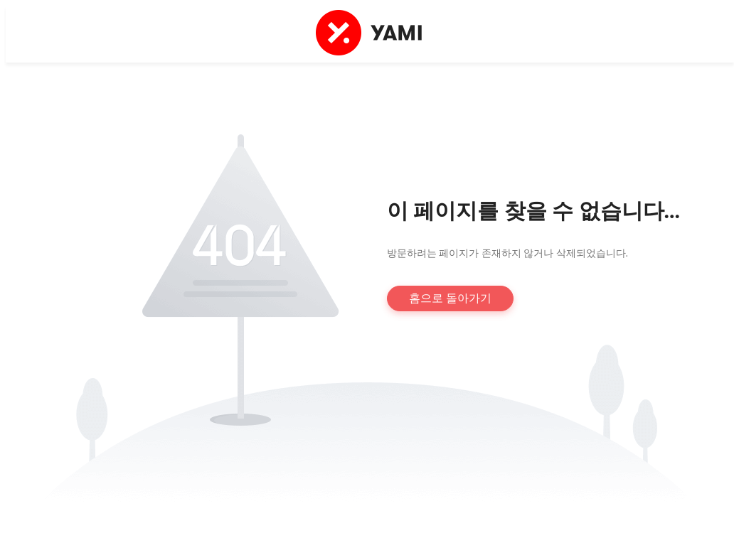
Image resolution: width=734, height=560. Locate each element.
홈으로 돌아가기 (450, 298)
